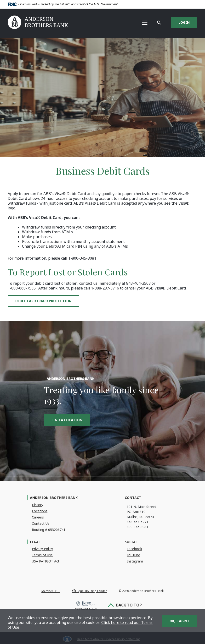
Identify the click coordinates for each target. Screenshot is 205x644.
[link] (85, 606)
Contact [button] (133, 498)
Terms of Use (42, 555)
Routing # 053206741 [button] (49, 530)
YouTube (133, 555)
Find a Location (67, 420)
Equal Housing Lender (90, 591)
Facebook (134, 549)
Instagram (135, 561)
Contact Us (41, 523)
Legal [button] (35, 542)
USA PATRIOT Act (46, 561)
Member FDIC (51, 591)
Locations (40, 511)
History (37, 505)
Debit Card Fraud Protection (43, 301)
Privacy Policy (42, 549)
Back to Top (125, 605)
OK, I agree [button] (180, 621)
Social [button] (131, 542)
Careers (38, 517)
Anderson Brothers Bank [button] (54, 498)
